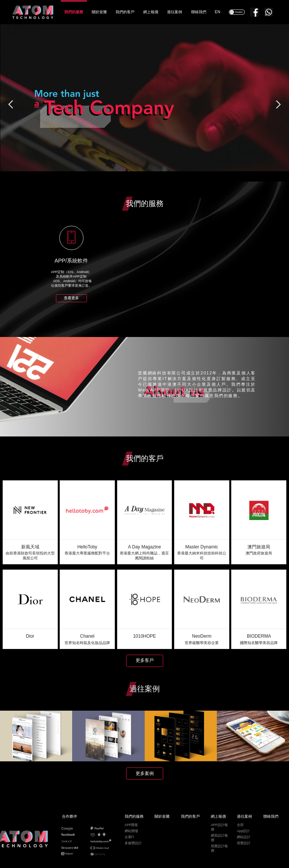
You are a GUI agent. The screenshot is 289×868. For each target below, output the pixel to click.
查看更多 (71, 298)
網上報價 (151, 12)
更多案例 (145, 773)
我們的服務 (74, 12)
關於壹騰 (99, 12)
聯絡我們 (199, 12)
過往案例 (175, 12)
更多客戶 (145, 660)
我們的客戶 (125, 12)
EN (218, 12)
